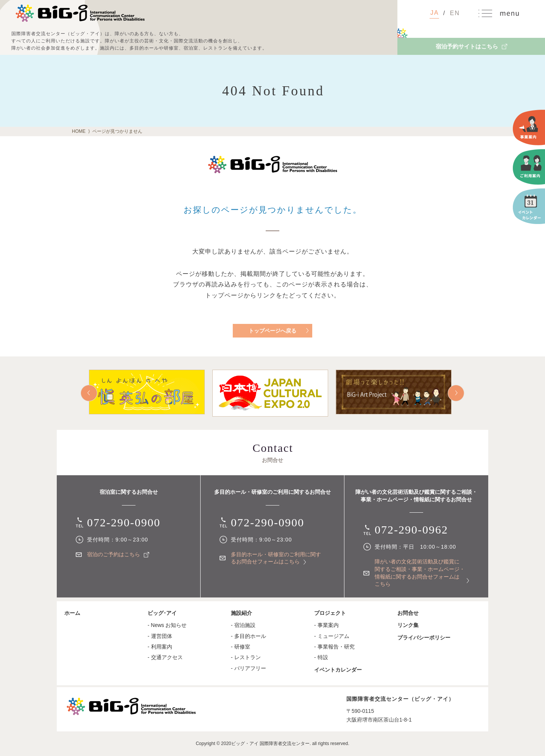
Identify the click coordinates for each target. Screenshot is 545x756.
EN (455, 13)
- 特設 (321, 657)
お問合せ (408, 613)
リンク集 (408, 625)
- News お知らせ (167, 625)
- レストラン (246, 657)
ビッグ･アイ (162, 613)
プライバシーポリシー (424, 638)
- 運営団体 (160, 636)
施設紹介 (241, 613)
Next (456, 393)
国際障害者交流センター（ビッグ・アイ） (80, 13)
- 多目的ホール (248, 636)
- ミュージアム (332, 636)
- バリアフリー (248, 668)
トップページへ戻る (272, 331)
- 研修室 (241, 647)
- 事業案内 (326, 625)
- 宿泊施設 (243, 625)
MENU (499, 13)
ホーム (72, 613)
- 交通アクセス (165, 657)
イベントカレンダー (338, 670)
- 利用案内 (160, 647)
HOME (79, 131)
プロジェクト (330, 613)
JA (435, 13)
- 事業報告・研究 (334, 647)
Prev (89, 393)
